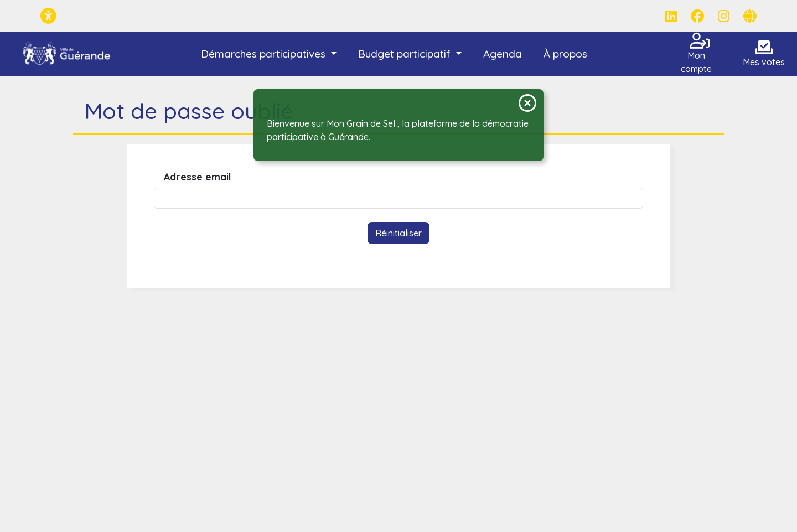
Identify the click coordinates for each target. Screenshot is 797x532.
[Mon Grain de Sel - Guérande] (67, 54)
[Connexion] (704, 44)
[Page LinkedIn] (671, 16)
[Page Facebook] (697, 16)
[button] (268, 54)
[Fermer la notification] (527, 103)
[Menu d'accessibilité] (48, 16)
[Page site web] (750, 16)
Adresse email (197, 177)
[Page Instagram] (724, 16)
